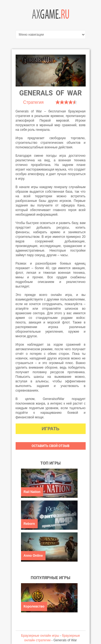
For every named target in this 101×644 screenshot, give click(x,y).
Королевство (34, 606)
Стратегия (33, 102)
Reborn (29, 524)
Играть (51, 429)
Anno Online (33, 556)
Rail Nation (32, 492)
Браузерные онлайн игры (40, 636)
